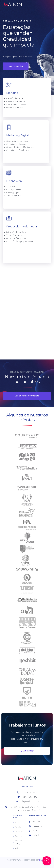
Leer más (12, 116)
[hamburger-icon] (48, 4)
